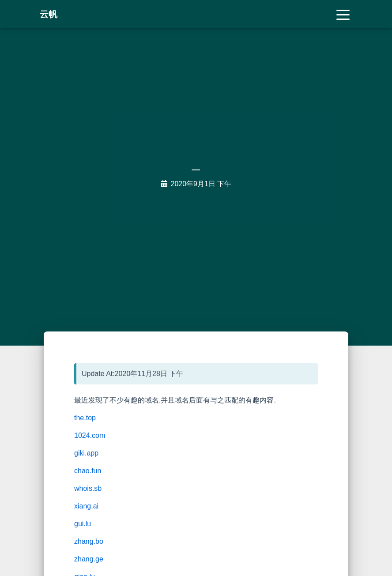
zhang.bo (89, 541)
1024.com (90, 435)
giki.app (86, 453)
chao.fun (88, 471)
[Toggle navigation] (343, 14)
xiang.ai (86, 506)
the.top (85, 418)
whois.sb (88, 488)
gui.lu (83, 524)
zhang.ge (89, 559)
